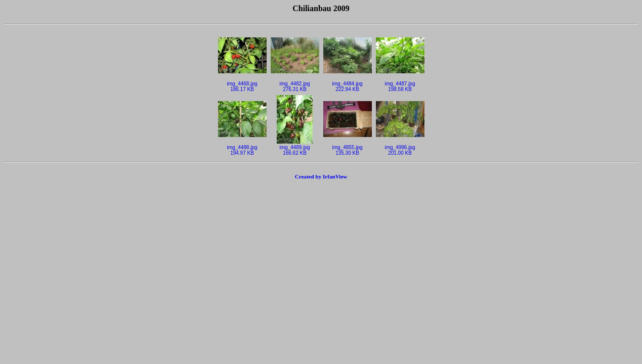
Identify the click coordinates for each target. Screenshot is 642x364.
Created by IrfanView (321, 176)
